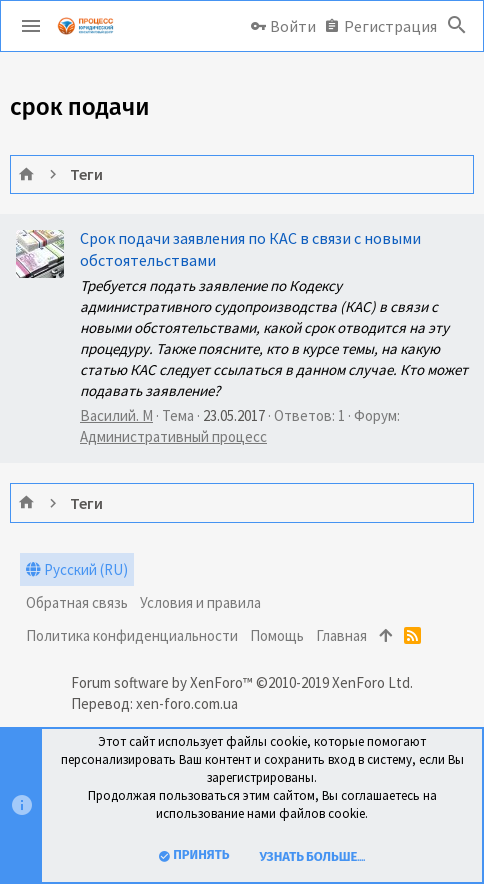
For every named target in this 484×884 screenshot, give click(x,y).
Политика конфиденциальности (132, 635)
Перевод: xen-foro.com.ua (154, 703)
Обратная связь (77, 602)
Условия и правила (200, 602)
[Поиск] (457, 26)
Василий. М (116, 415)
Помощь (277, 635)
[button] (31, 26)
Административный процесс (173, 436)
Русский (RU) (77, 569)
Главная (341, 635)
